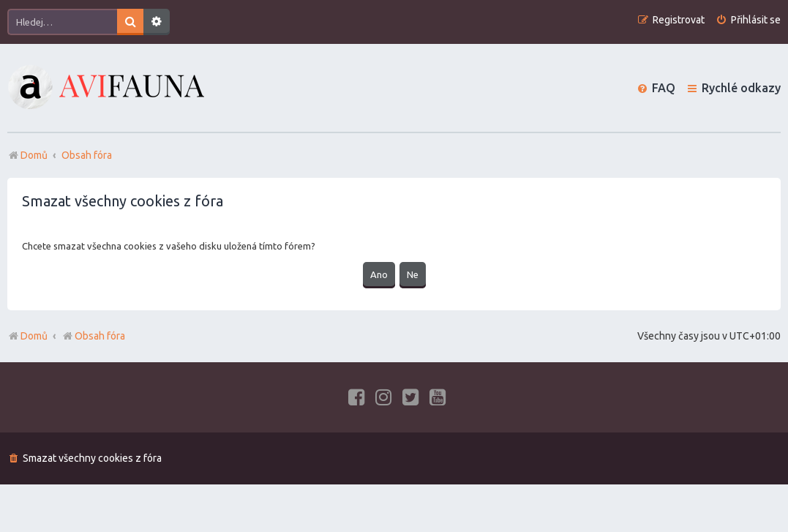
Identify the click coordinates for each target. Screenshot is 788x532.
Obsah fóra (93, 336)
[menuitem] (748, 20)
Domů (34, 336)
